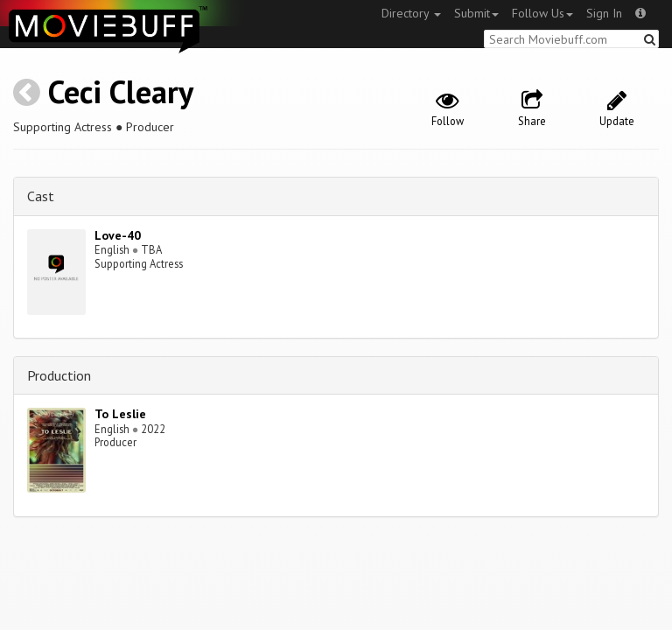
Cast (41, 196)
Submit (476, 13)
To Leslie (120, 414)
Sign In (604, 13)
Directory (411, 13)
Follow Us (542, 13)
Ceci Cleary (121, 91)
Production (59, 375)
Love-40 (118, 235)
